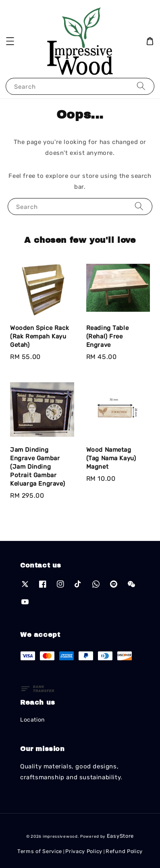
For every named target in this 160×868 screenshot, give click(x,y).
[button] (10, 41)
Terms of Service (40, 851)
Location (32, 720)
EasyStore (120, 836)
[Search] (141, 86)
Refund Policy (124, 851)
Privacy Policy (84, 851)
